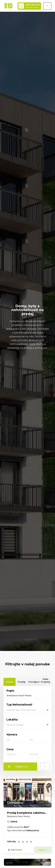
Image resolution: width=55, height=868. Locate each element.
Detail (43, 850)
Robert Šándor (15, 850)
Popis (10, 691)
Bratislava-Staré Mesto (19, 816)
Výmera (12, 735)
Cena (10, 749)
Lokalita (12, 720)
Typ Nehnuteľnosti (19, 705)
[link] (27, 792)
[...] (28, 696)
